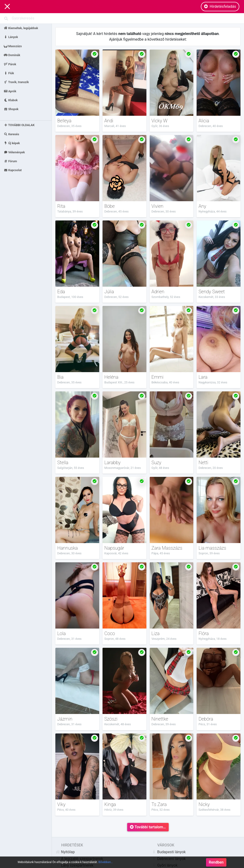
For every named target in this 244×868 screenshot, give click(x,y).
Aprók (10, 91)
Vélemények (14, 152)
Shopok (11, 109)
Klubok (11, 100)
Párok (10, 64)
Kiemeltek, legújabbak (21, 28)
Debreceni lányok (169, 859)
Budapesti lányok (169, 852)
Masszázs (13, 46)
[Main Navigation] (7, 7)
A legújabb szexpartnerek (79, 859)
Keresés (11, 134)
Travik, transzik (16, 82)
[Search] (122, 18)
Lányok (11, 37)
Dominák (12, 55)
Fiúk (9, 73)
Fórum (10, 161)
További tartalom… (148, 827)
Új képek (12, 143)
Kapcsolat (13, 170)
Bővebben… (105, 865)
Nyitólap (65, 852)
